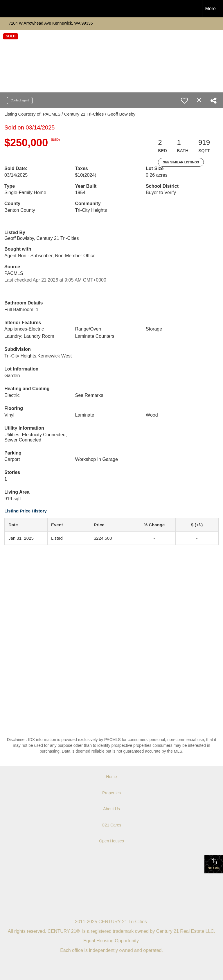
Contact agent (20, 100)
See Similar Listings (181, 162)
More (211, 9)
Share (214, 864)
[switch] (184, 101)
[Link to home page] (7, 9)
